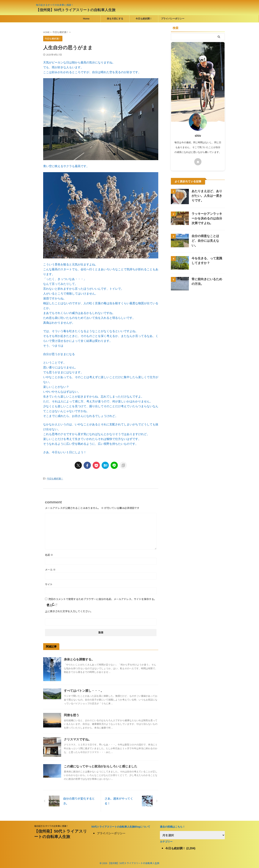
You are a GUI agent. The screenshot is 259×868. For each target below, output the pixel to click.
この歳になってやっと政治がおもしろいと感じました (98, 766)
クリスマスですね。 (77, 739)
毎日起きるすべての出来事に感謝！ (51, 825)
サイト (49, 584)
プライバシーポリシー (173, 19)
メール (50, 569)
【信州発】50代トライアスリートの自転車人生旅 (76, 10)
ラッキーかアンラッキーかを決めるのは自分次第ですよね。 (208, 218)
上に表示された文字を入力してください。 (69, 611)
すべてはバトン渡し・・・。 (83, 690)
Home (86, 19)
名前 (49, 554)
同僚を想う (71, 715)
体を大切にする (115, 19)
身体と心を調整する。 (78, 659)
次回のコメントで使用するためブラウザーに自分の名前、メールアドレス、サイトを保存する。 (102, 599)
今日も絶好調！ (144, 19)
